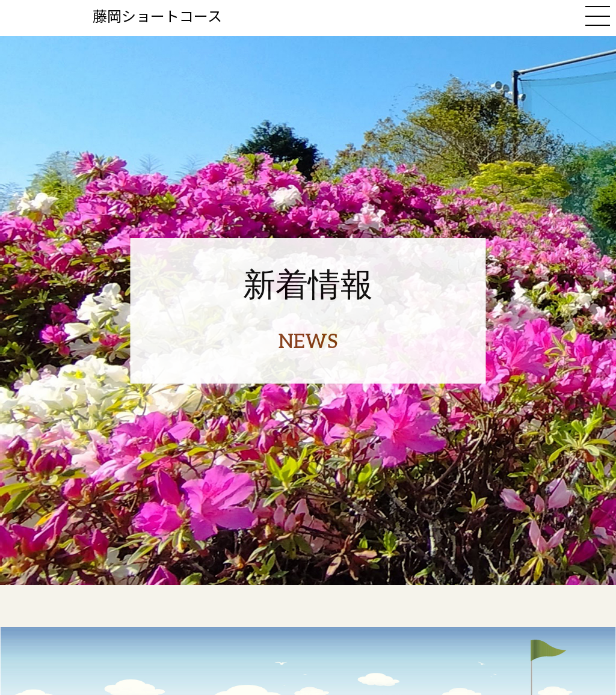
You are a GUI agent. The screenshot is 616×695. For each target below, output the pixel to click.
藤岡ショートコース (157, 15)
